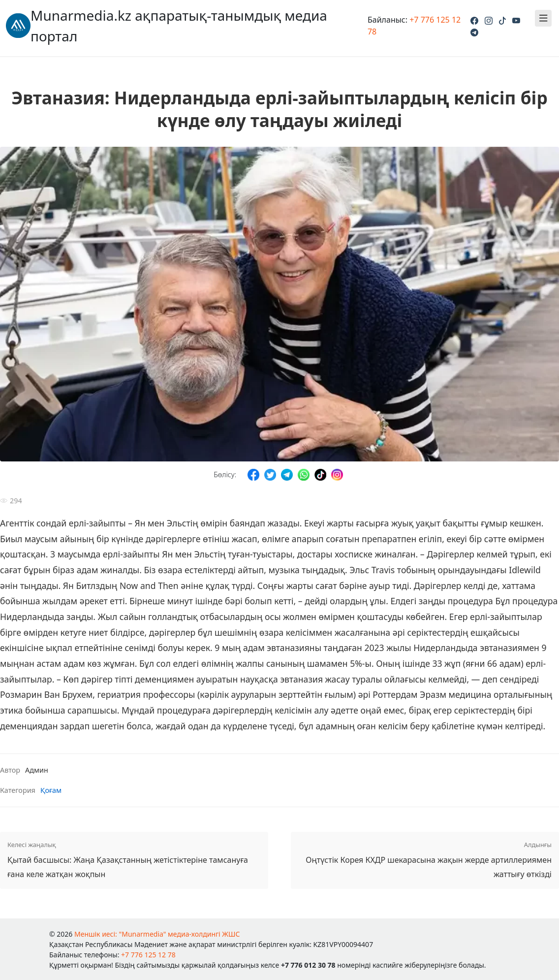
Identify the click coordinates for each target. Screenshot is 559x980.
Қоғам (51, 790)
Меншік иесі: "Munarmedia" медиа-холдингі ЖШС (157, 934)
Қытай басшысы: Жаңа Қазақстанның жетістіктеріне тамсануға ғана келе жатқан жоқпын (134, 859)
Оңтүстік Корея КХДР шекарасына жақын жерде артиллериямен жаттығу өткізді (425, 859)
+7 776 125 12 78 (148, 955)
